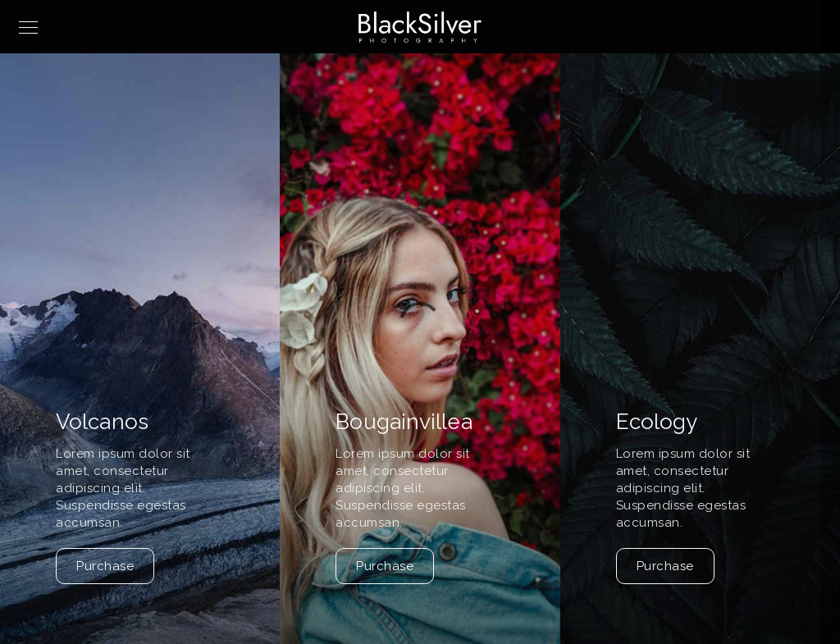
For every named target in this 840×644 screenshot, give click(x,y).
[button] (821, 376)
